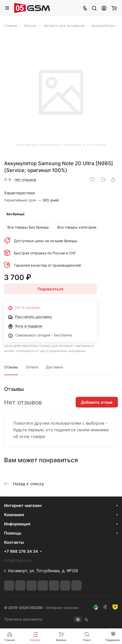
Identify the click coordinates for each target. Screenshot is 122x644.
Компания (14, 515)
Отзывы (11, 367)
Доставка (54, 367)
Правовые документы (23, 619)
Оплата (32, 367)
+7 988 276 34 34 (21, 551)
